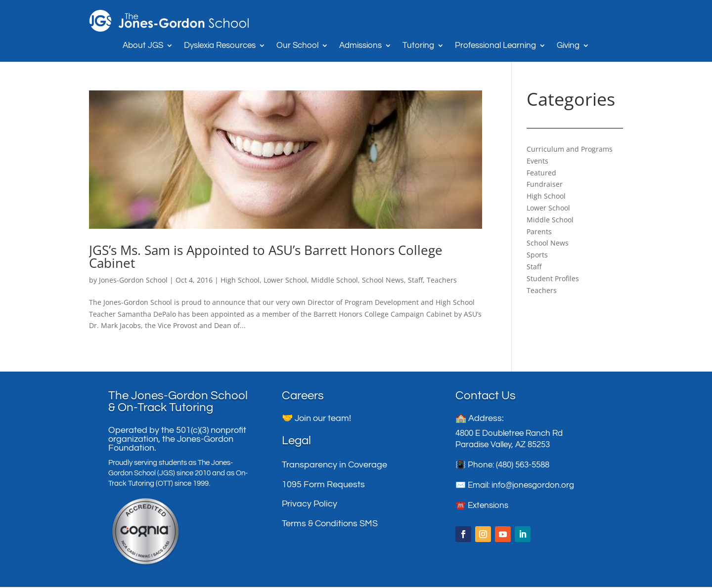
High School (240, 280)
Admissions (360, 46)
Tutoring (418, 46)
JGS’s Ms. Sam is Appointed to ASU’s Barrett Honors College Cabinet (266, 256)
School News (383, 280)
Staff (415, 280)
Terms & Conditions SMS (330, 525)
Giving (568, 46)
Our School (297, 46)
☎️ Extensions (482, 506)
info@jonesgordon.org (533, 486)
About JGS (143, 46)
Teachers (442, 280)
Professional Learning (495, 46)
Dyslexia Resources (220, 46)
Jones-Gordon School (133, 280)
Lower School (285, 280)
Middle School (334, 280)
